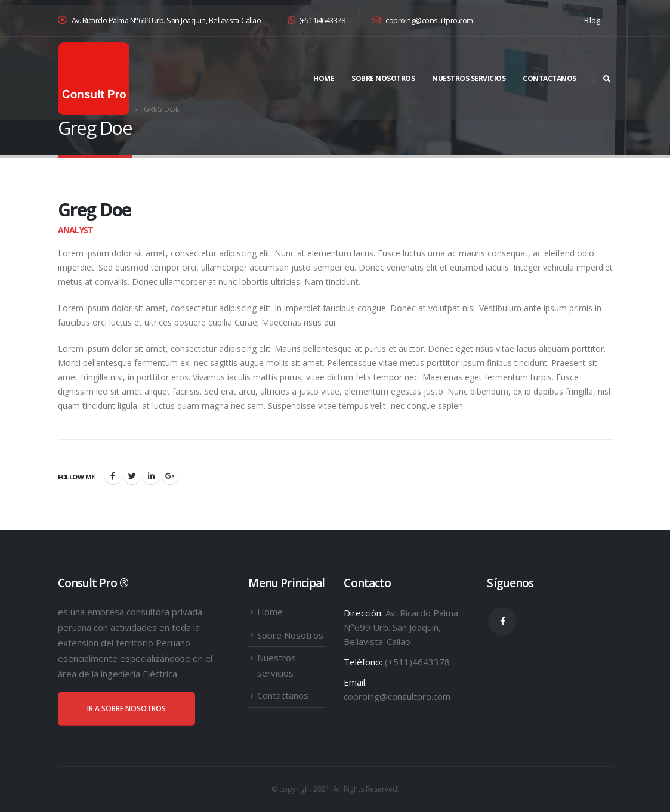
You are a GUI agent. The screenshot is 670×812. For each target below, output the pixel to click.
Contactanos (549, 78)
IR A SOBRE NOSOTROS (126, 709)
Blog (592, 21)
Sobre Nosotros (383, 78)
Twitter (132, 476)
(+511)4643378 (316, 21)
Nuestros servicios (469, 78)
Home (324, 78)
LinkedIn (151, 476)
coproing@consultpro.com (422, 21)
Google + (170, 476)
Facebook (113, 476)
